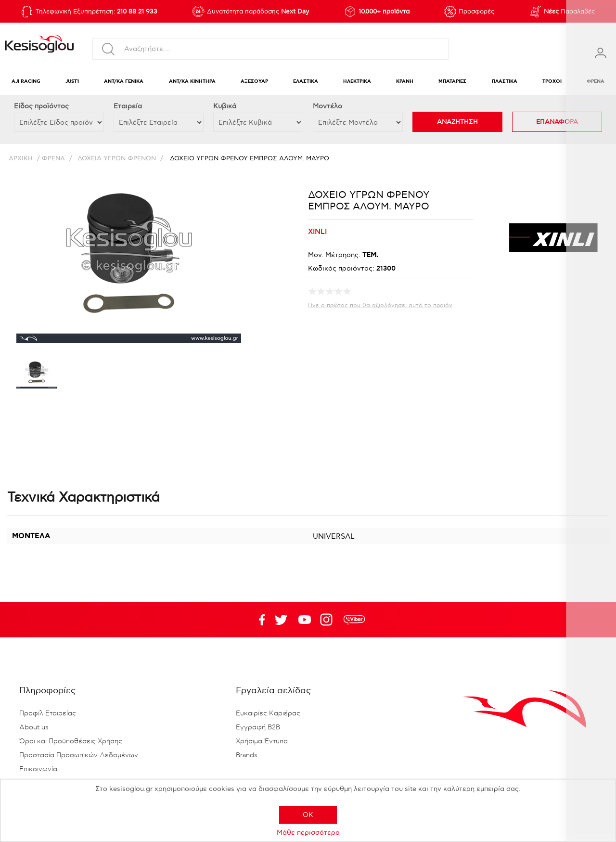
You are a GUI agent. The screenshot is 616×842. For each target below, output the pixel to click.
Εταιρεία (128, 106)
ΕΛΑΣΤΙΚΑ (306, 82)
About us (34, 727)
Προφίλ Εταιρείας (48, 713)
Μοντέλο (327, 106)
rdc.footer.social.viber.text (354, 620)
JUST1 (72, 82)
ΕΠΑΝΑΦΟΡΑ (557, 122)
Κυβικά (225, 106)
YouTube (281, 620)
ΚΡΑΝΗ (405, 82)
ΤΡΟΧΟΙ (552, 82)
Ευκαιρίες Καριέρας (268, 713)
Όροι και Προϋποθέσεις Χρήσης (71, 741)
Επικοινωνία (38, 769)
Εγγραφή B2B (258, 727)
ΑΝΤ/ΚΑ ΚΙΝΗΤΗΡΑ (192, 82)
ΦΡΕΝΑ (596, 82)
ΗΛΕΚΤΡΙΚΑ (357, 82)
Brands (247, 755)
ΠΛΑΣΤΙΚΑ (505, 82)
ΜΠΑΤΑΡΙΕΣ (452, 82)
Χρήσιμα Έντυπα (262, 741)
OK (308, 815)
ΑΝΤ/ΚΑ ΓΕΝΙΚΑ (124, 82)
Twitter (305, 620)
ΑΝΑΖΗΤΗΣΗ (457, 122)
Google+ (328, 620)
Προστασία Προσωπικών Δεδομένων (79, 755)
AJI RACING (26, 82)
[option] (37, 376)
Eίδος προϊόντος (41, 106)
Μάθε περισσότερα (308, 833)
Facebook (257, 620)
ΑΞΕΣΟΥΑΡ (254, 82)
